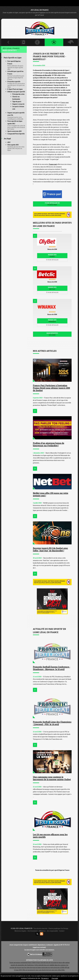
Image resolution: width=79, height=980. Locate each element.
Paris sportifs (52, 334)
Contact (62, 931)
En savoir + (45, 978)
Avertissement (33, 931)
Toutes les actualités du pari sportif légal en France (52, 870)
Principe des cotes (18, 94)
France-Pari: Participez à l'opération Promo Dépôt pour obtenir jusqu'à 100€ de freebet (51, 388)
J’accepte (55, 978)
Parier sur (52, 256)
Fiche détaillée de (52, 204)
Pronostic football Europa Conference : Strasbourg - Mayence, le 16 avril (51, 668)
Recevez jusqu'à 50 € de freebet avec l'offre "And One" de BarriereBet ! (50, 549)
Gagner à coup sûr (18, 104)
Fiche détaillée (52, 260)
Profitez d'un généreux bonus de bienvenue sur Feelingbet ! (49, 444)
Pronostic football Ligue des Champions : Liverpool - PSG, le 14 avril (52, 723)
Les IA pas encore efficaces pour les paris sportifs (50, 836)
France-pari (65, 102)
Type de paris (17, 102)
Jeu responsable (52, 931)
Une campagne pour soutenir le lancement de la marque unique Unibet (52, 778)
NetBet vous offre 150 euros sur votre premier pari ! (51, 494)
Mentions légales (20, 931)
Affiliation (42, 931)
